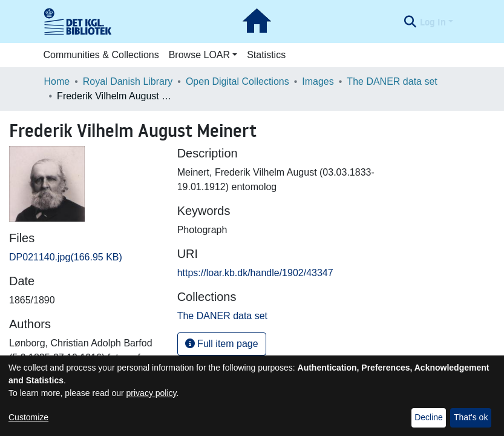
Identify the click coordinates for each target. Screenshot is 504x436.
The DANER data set (392, 81)
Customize (28, 417)
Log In (433, 22)
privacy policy (152, 393)
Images (318, 81)
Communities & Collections (101, 55)
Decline (429, 417)
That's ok (471, 417)
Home (57, 81)
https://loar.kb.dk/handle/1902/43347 (255, 273)
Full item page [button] (222, 344)
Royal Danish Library (128, 81)
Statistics (266, 55)
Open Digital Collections (237, 81)
